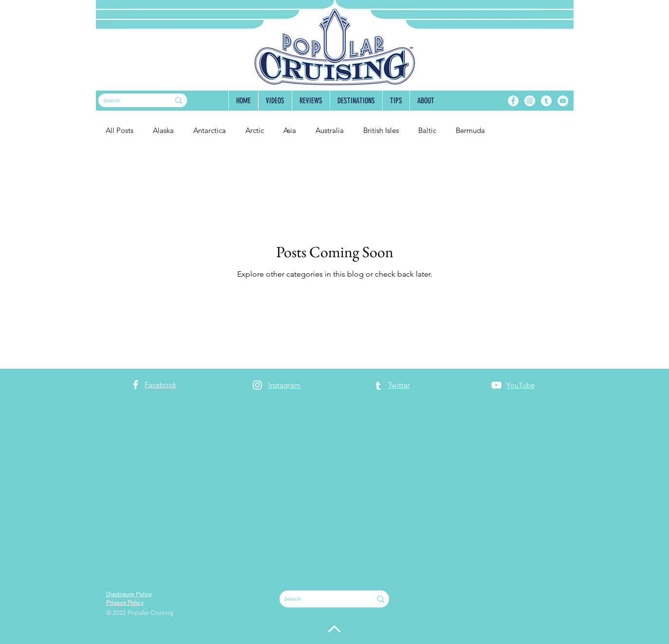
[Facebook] (513, 101)
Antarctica (210, 130)
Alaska (163, 130)
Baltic (427, 130)
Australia (330, 130)
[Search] (127, 101)
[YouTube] (563, 101)
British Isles (381, 130)
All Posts (120, 130)
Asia (290, 130)
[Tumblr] (546, 101)
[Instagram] (530, 101)
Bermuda (470, 130)
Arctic (255, 130)
